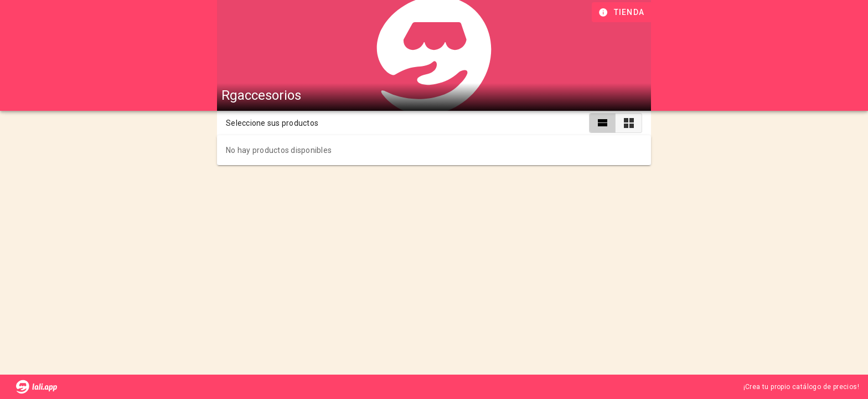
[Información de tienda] (622, 12)
